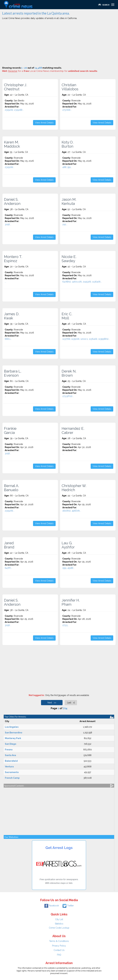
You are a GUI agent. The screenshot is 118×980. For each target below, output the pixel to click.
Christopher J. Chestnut (16, 87)
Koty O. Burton (68, 144)
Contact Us (59, 950)
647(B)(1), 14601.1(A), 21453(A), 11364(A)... (82, 282)
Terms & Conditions (59, 941)
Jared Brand (9, 545)
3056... (8, 224)
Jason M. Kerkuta (69, 201)
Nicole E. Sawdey (69, 259)
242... (65, 224)
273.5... (66, 625)
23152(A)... (10, 167)
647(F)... (9, 568)
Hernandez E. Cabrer (73, 431)
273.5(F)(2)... (68, 396)
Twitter (68, 906)
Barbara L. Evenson (13, 373)
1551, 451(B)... (69, 568)
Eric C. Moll (67, 316)
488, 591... (67, 167)
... (5, 282)
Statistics (59, 924)
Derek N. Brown (69, 373)
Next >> (52, 703)
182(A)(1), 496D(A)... (72, 511)
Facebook (52, 906)
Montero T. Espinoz (13, 259)
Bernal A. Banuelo (12, 488)
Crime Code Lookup (59, 928)
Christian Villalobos (70, 87)
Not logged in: (37, 695)
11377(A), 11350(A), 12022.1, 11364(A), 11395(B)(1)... (86, 339)
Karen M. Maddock (12, 144)
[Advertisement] (59, 43)
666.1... (8, 339)
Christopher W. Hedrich (74, 488)
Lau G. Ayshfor (68, 545)
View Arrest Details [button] (44, 123)
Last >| (71, 703)
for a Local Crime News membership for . (53, 71)
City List (59, 919)
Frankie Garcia (10, 431)
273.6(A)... (67, 110)
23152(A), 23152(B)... (14, 110)
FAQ (59, 955)
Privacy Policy (59, 946)
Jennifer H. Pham (71, 602)
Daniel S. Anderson (12, 201)
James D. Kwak (12, 316)
